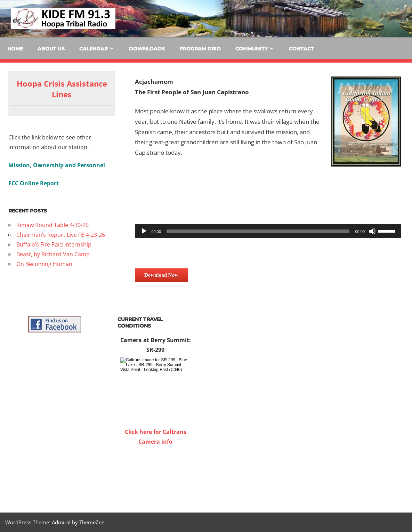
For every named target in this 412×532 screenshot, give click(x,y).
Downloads (147, 49)
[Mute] (372, 231)
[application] (268, 231)
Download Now (161, 275)
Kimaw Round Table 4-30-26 (52, 225)
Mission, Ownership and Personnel (57, 165)
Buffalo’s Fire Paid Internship (54, 244)
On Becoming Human (44, 264)
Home (15, 49)
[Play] (144, 231)
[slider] (258, 231)
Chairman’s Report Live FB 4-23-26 (61, 235)
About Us (51, 49)
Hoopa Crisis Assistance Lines (62, 89)
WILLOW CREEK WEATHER (155, 473)
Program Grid (200, 49)
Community (252, 49)
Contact (301, 49)
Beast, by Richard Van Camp (53, 254)
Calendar (94, 49)
